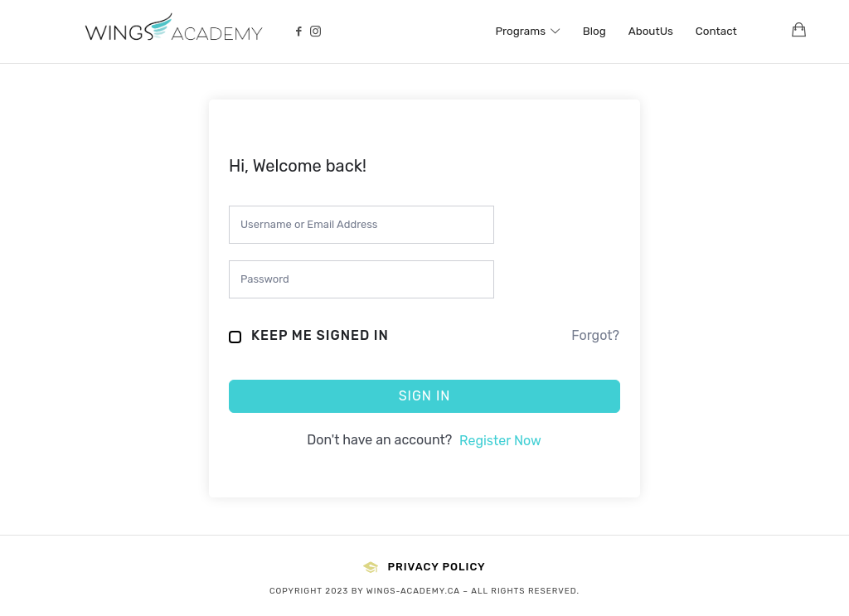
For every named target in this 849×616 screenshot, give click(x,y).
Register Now (500, 441)
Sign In (425, 396)
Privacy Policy (424, 567)
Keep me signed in (320, 335)
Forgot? (595, 335)
